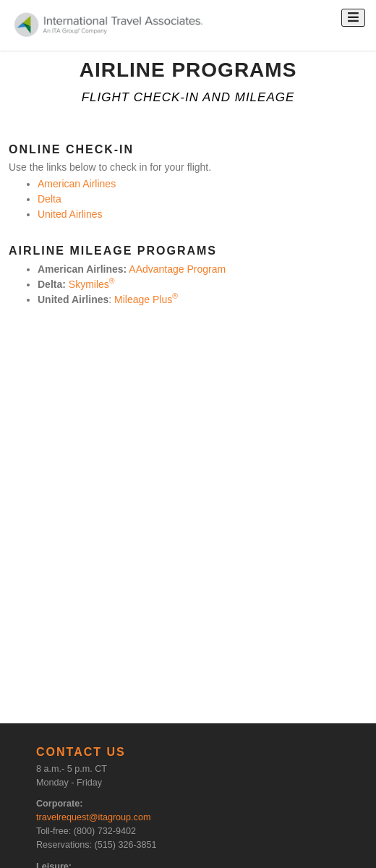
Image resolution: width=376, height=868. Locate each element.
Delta (50, 199)
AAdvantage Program (177, 269)
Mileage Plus (146, 299)
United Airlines (70, 214)
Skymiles (92, 284)
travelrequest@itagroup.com (93, 817)
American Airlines (77, 184)
